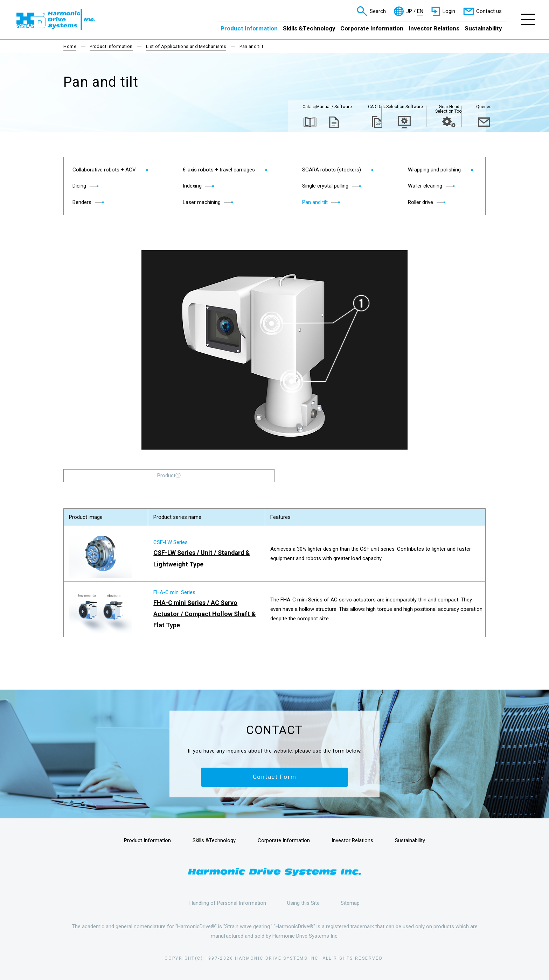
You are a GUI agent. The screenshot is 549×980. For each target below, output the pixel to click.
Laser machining (202, 202)
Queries (463, 107)
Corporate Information (372, 28)
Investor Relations (434, 28)
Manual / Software (281, 107)
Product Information (249, 28)
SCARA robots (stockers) (332, 170)
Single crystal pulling (325, 186)
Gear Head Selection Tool (417, 110)
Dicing (79, 186)
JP (409, 11)
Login (449, 11)
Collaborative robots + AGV (104, 170)
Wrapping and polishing (434, 170)
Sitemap (350, 903)
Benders (82, 202)
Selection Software (372, 110)
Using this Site (303, 903)
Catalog (235, 107)
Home (70, 46)
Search (378, 11)
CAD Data (326, 107)
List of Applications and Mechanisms (186, 46)
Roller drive (421, 202)
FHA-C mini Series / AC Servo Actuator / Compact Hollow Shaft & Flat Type (205, 614)
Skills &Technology (309, 28)
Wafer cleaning (425, 186)
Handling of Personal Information (228, 903)
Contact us (489, 11)
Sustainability (483, 28)
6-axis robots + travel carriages (219, 170)
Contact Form (275, 777)
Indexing (192, 186)
